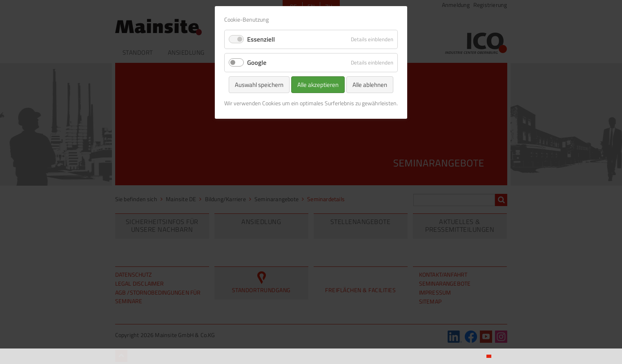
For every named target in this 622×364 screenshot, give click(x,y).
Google (257, 62)
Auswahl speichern (259, 85)
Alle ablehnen (370, 85)
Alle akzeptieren (318, 85)
